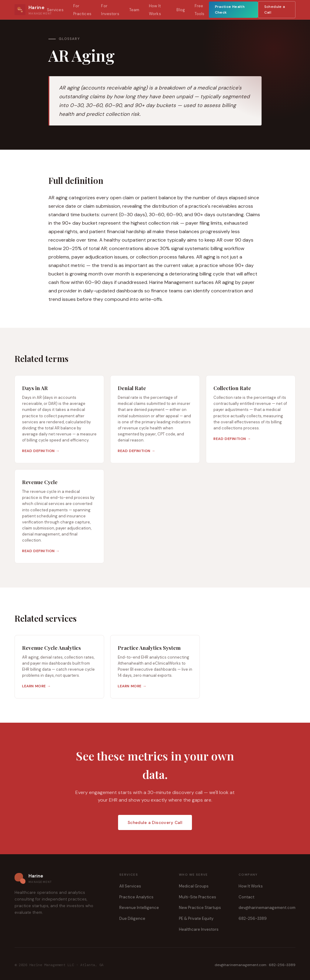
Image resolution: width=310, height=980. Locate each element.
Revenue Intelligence (139, 908)
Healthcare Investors (199, 929)
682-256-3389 (253, 918)
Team (134, 10)
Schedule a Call (275, 10)
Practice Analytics (136, 897)
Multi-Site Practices (198, 897)
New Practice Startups (200, 908)
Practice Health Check (230, 10)
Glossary (69, 39)
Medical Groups (194, 886)
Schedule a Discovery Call (155, 822)
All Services (130, 886)
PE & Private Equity (196, 918)
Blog (181, 10)
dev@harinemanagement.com (267, 908)
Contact (246, 897)
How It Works (251, 886)
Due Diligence (132, 918)
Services (55, 10)
